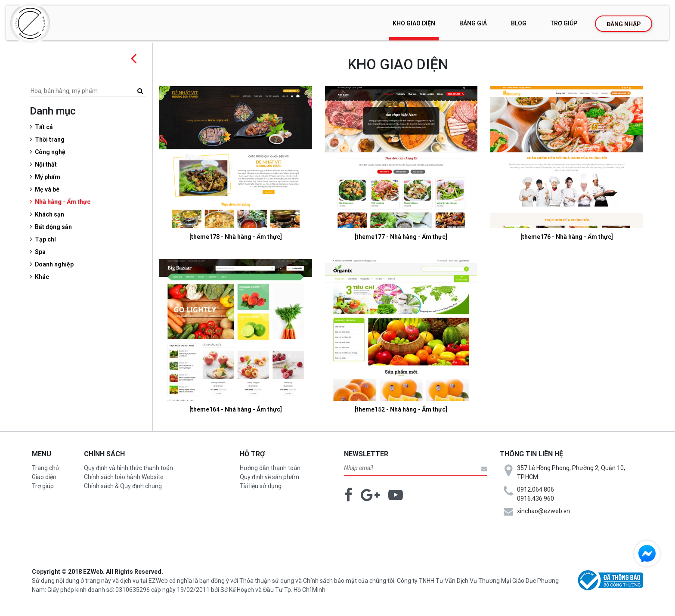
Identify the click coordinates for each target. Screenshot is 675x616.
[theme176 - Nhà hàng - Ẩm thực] (567, 237)
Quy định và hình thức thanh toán (128, 468)
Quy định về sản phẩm (269, 477)
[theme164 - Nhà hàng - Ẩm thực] (237, 409)
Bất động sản (56, 227)
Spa (42, 252)
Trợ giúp (564, 23)
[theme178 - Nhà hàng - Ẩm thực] (237, 237)
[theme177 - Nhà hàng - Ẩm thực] (402, 237)
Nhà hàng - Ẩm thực (65, 202)
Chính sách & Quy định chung (123, 486)
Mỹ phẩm (50, 177)
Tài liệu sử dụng (261, 486)
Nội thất (48, 164)
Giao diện (44, 477)
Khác (44, 277)
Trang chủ (45, 468)
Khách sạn (52, 214)
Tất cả (46, 127)
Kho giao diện (414, 23)
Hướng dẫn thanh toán (270, 468)
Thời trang (52, 139)
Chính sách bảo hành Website (124, 477)
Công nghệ (52, 152)
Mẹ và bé (49, 189)
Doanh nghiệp (56, 264)
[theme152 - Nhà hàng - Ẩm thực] (402, 409)
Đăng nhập (624, 24)
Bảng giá (473, 23)
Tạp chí (48, 239)
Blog (519, 23)
